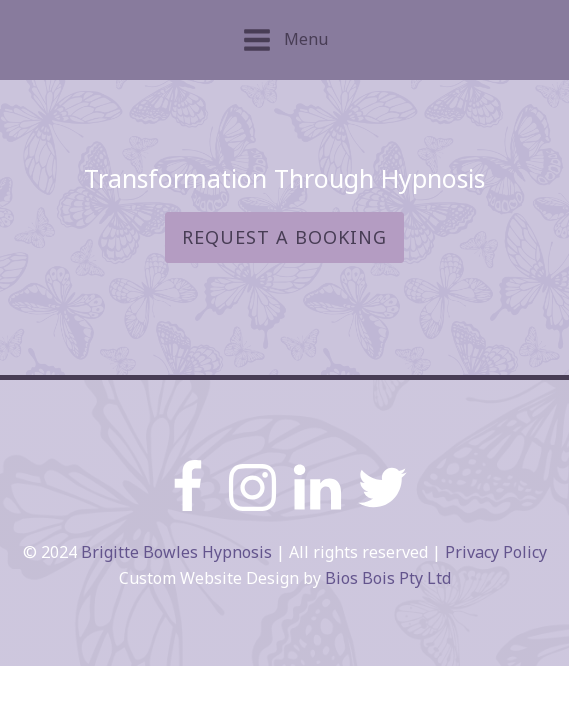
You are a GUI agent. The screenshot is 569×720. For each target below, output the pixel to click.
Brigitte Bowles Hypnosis (176, 552)
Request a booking (284, 237)
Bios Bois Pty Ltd (388, 578)
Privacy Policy (496, 552)
